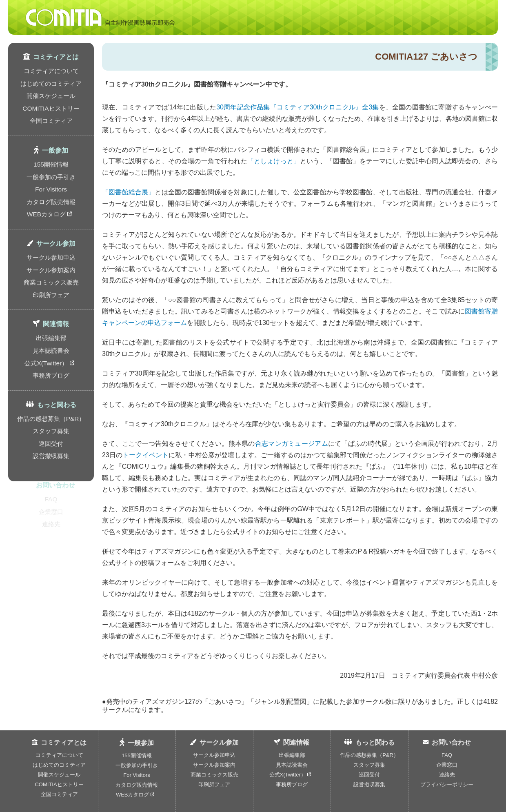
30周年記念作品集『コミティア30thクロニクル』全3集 (298, 107)
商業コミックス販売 (51, 249)
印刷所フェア (51, 259)
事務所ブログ (51, 328)
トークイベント (145, 455)
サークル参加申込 (51, 229)
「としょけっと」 (274, 161)
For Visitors (51, 169)
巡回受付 (51, 388)
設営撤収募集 (51, 398)
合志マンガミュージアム (292, 444)
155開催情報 (51, 150)
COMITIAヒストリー (51, 99)
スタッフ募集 (51, 379)
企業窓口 (51, 448)
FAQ (51, 439)
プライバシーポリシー (447, 784)
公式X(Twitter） (50, 319)
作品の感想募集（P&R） (51, 369)
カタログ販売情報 (51, 179)
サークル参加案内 (51, 239)
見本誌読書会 (51, 309)
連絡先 (51, 458)
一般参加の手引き (51, 159)
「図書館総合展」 (128, 192)
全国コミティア (51, 109)
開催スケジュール (51, 89)
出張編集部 (51, 299)
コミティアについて (51, 70)
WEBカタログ (49, 189)
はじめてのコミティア (51, 79)
